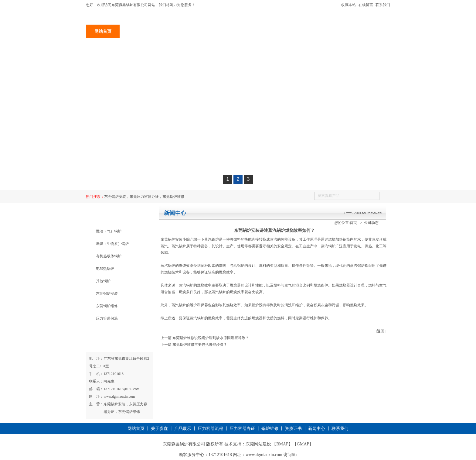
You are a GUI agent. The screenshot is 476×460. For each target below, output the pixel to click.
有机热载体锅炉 (109, 256)
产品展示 (170, 31)
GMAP (303, 444)
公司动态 (371, 223)
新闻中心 (339, 31)
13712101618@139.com (122, 389)
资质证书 (305, 31)
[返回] (381, 331)
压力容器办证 (238, 31)
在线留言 (366, 5)
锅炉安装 (204, 31)
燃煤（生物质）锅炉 (112, 244)
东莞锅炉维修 (107, 306)
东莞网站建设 (258, 444)
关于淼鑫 (137, 31)
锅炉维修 (271, 31)
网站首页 (103, 31)
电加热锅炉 (105, 269)
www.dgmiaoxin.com (119, 396)
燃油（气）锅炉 (109, 231)
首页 (353, 223)
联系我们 (383, 5)
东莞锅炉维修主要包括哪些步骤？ (200, 345)
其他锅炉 (103, 281)
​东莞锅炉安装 (172, 239)
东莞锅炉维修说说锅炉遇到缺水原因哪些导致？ (211, 338)
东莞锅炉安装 (107, 294)
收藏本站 (348, 5)
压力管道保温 (107, 318)
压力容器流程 (210, 429)
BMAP (282, 444)
